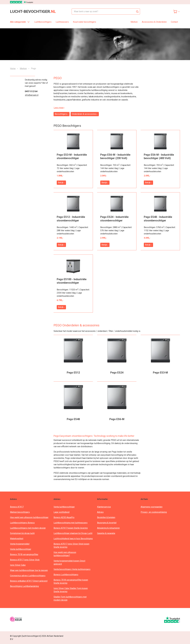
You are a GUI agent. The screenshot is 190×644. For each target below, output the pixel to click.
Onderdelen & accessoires (85, 114)
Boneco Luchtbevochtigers (66, 575)
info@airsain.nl (32, 95)
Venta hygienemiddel (20, 544)
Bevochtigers (62, 114)
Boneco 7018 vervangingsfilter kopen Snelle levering (71, 581)
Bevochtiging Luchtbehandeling (24, 586)
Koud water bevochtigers (85, 22)
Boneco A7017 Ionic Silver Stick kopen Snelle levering (71, 545)
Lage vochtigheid (61, 512)
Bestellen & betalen (106, 517)
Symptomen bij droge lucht (22, 533)
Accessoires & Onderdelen (154, 22)
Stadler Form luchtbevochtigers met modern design (70, 598)
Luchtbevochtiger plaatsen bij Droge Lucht (73, 533)
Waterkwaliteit (17, 539)
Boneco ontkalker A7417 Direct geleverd (29, 581)
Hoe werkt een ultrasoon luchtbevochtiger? (65, 554)
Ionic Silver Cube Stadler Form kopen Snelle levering (71, 590)
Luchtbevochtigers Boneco (22, 523)
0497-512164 (31, 91)
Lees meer (59, 108)
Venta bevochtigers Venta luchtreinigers (72, 569)
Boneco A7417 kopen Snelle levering (71, 528)
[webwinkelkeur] (16, 620)
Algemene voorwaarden (152, 507)
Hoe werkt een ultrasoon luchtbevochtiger (29, 517)
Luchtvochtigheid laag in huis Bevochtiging (73, 539)
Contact (174, 22)
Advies (100, 512)
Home (13, 69)
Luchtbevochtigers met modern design (28, 528)
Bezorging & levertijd (107, 523)
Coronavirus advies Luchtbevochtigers (28, 576)
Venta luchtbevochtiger (21, 549)
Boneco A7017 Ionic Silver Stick (25, 560)
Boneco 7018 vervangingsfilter (24, 554)
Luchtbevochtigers (43, 22)
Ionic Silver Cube (18, 565)
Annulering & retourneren (108, 528)
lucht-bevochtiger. (33, 12)
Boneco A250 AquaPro (64, 517)
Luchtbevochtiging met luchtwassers (71, 523)
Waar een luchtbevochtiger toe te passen (29, 570)
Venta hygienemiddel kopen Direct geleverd (69, 562)
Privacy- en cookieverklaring (154, 512)
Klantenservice (104, 507)
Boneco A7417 (17, 507)
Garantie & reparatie (106, 533)
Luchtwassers (62, 22)
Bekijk (61, 183)
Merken (134, 22)
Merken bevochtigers (20, 512)
